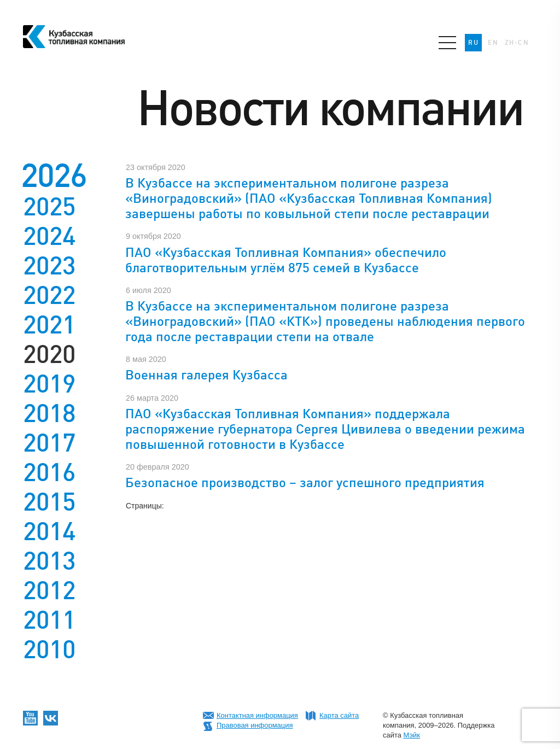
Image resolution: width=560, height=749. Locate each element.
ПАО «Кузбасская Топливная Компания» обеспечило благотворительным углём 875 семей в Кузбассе (286, 260)
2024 (49, 236)
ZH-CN (517, 43)
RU (473, 43)
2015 (49, 502)
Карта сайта (339, 715)
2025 (49, 207)
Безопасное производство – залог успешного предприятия (305, 482)
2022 (49, 295)
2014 (49, 531)
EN (493, 43)
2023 (49, 266)
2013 (49, 561)
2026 (54, 175)
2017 (49, 443)
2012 (49, 590)
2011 (49, 620)
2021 (49, 325)
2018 (49, 413)
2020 (49, 354)
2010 (49, 649)
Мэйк (412, 735)
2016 (49, 472)
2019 (49, 384)
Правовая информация (255, 725)
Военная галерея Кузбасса (206, 375)
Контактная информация (257, 715)
